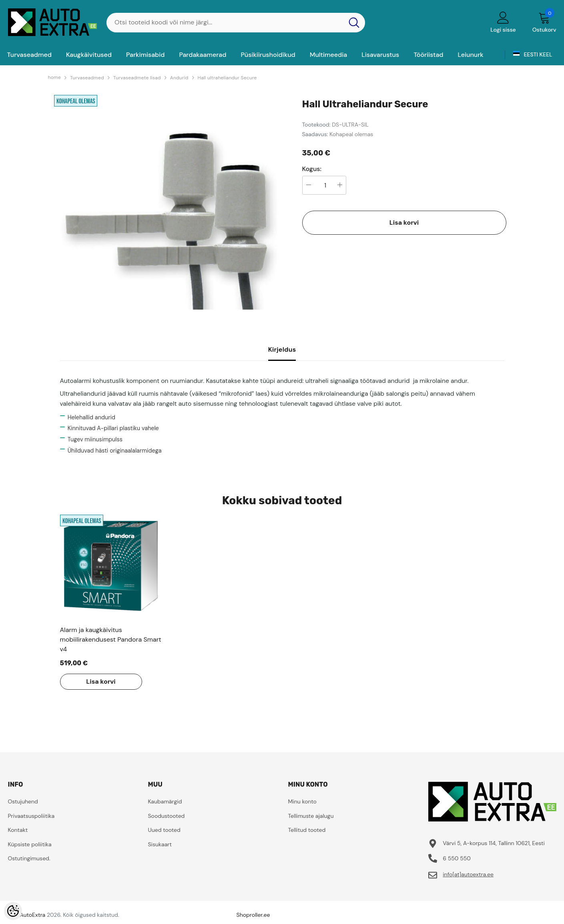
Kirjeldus (282, 349)
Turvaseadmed (87, 78)
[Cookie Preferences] (13, 911)
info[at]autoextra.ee (468, 874)
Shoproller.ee (253, 915)
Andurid (179, 78)
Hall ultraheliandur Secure (227, 78)
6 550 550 (457, 858)
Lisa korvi (404, 222)
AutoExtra (32, 915)
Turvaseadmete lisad (137, 78)
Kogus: (312, 169)
